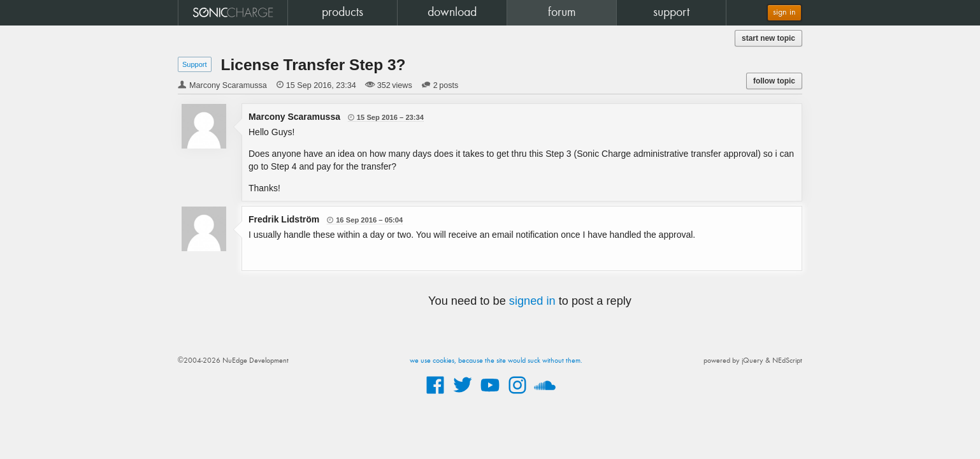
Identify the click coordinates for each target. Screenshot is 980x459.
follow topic (774, 81)
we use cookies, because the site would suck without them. (496, 361)
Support (195, 64)
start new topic (768, 38)
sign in (784, 12)
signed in (532, 301)
